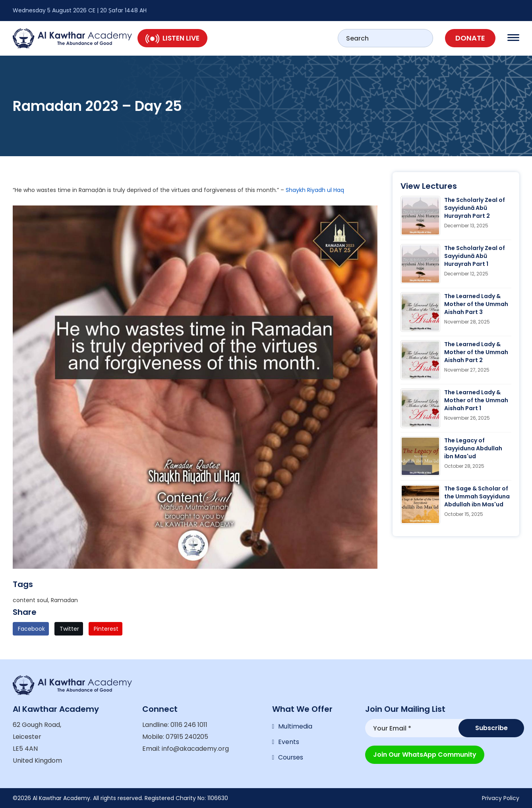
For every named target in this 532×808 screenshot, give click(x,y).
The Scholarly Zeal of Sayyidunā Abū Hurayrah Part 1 (475, 256)
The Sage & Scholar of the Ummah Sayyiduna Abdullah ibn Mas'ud (477, 496)
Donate (470, 38)
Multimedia (295, 727)
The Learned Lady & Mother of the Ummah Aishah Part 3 (476, 304)
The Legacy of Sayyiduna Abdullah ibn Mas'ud (473, 448)
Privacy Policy (501, 798)
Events (289, 743)
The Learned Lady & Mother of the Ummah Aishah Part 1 (476, 400)
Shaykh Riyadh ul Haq (315, 190)
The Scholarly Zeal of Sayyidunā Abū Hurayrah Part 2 (475, 208)
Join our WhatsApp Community (425, 753)
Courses (291, 759)
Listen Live (172, 38)
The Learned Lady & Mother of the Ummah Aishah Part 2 (476, 352)
